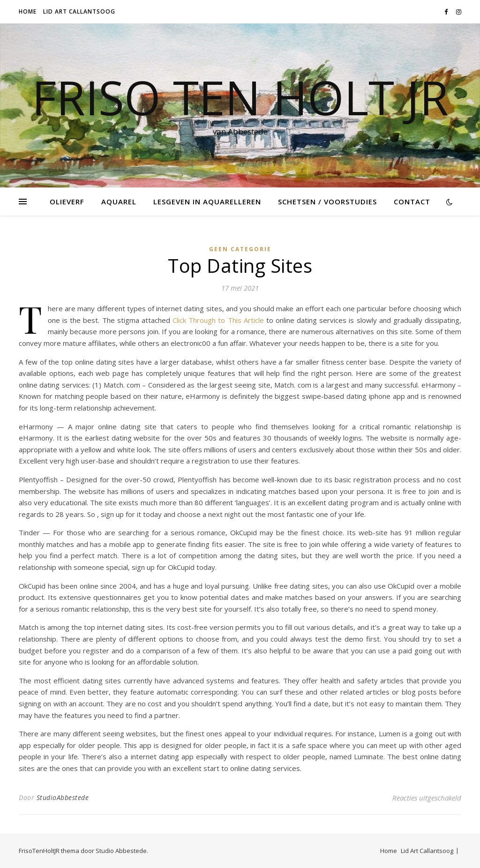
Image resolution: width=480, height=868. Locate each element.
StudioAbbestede (63, 797)
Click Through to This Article (218, 320)
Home (28, 11)
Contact (412, 202)
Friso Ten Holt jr (240, 97)
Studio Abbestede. (122, 851)
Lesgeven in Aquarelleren (207, 202)
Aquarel (119, 202)
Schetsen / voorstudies (327, 202)
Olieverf (67, 202)
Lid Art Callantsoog (79, 11)
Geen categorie (240, 249)
